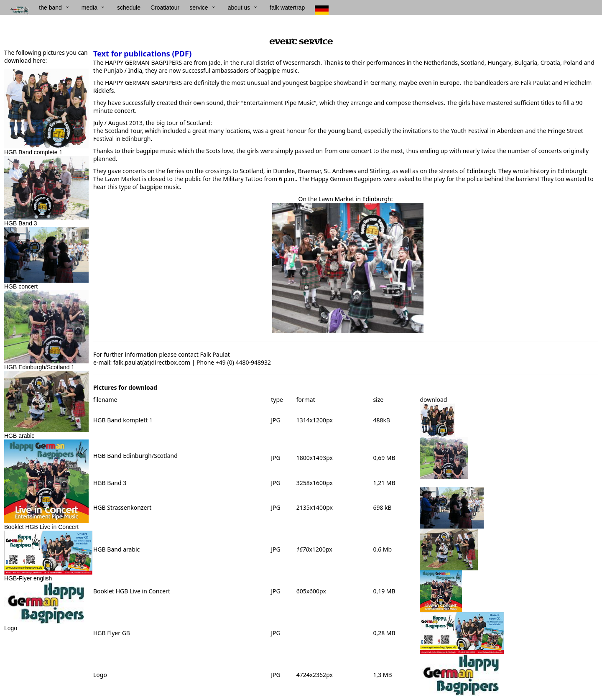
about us (239, 8)
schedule (129, 8)
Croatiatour (165, 8)
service (199, 8)
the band (50, 8)
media (89, 8)
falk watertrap (287, 8)
